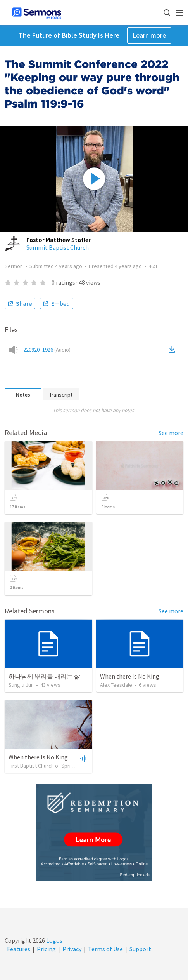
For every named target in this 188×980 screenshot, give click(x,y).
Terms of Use (105, 949)
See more (171, 433)
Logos (54, 940)
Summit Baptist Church (58, 247)
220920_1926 (47, 350)
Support (140, 949)
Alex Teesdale (116, 685)
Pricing (46, 949)
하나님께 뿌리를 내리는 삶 (44, 676)
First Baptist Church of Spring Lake (48, 766)
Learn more (149, 35)
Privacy (72, 949)
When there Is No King (130, 676)
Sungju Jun (21, 685)
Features (19, 949)
